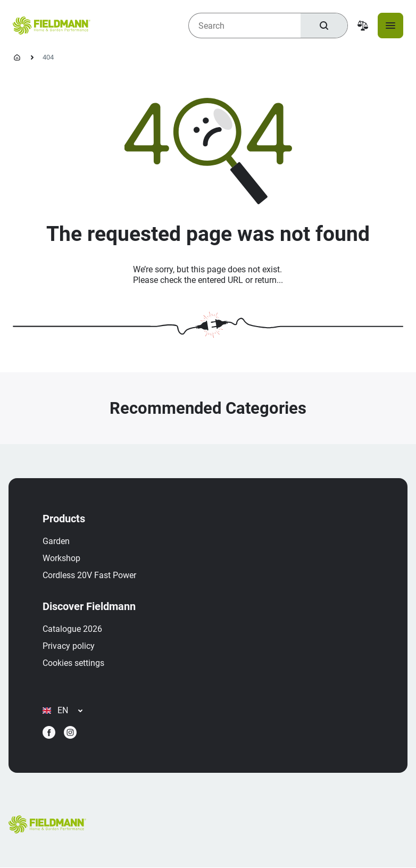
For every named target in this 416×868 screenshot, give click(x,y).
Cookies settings (73, 663)
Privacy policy (69, 646)
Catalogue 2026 (72, 629)
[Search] (324, 26)
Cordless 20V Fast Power (89, 575)
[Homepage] (17, 57)
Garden (56, 541)
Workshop (61, 558)
